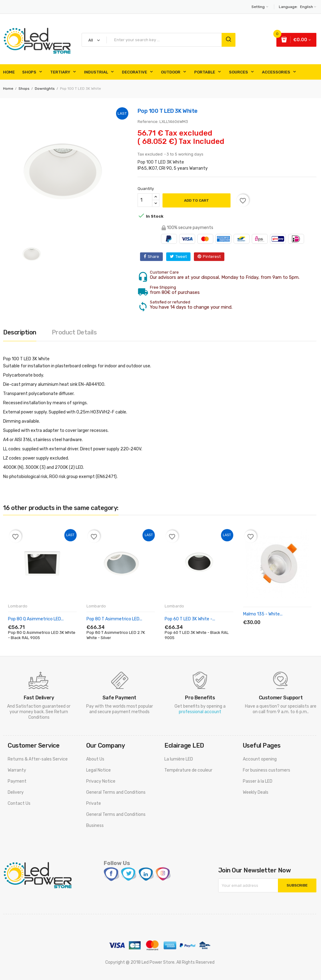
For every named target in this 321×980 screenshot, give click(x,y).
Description (20, 332)
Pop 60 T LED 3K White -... (190, 619)
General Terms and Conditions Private (116, 798)
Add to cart (197, 200)
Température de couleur (188, 770)
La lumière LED (179, 759)
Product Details (74, 332)
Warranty (17, 770)
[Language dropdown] (307, 7)
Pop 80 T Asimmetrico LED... (114, 619)
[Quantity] (145, 200)
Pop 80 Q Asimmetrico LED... (36, 619)
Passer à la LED (258, 781)
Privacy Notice (101, 781)
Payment (17, 781)
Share (153, 257)
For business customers (267, 770)
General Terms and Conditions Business (116, 820)
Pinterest (212, 257)
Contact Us (19, 803)
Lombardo (18, 606)
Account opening (260, 759)
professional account (200, 712)
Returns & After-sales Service (38, 759)
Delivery (16, 792)
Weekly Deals (256, 792)
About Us (95, 759)
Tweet (181, 257)
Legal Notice (98, 770)
